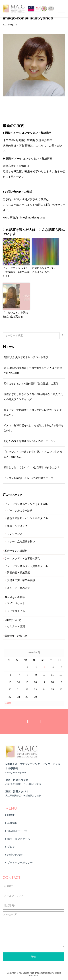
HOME (11, 815)
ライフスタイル (16, 611)
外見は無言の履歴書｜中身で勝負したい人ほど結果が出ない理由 (33, 370)
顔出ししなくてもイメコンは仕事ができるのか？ (32, 467)
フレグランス (15, 534)
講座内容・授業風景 (18, 572)
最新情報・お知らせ (16, 636)
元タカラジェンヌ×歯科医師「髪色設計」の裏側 (31, 384)
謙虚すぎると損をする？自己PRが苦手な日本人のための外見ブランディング (33, 397)
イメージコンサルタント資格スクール (26, 566)
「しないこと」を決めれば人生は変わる (15, 315)
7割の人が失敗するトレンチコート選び (26, 357)
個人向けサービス (17, 831)
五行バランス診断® (16, 551)
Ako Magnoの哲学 (15, 597)
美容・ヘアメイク (17, 526)
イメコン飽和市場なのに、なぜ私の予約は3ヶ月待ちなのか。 (34, 428)
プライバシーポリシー (20, 863)
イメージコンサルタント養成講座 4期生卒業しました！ (16, 272)
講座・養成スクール (19, 839)
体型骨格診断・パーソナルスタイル (27, 518)
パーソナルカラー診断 (20, 510)
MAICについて (13, 620)
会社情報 (12, 823)
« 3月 (8, 703)
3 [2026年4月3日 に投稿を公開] (45, 667)
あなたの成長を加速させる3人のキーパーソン (30, 441)
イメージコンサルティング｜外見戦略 (26, 504)
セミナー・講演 (16, 626)
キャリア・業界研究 (18, 588)
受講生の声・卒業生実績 (21, 580)
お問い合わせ (15, 855)
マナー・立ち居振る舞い (21, 541)
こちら (7, 205)
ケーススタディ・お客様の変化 (22, 558)
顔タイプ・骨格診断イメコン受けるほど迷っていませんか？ (33, 412)
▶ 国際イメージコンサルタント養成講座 (28, 159)
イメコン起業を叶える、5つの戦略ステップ (28, 478)
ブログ (11, 847)
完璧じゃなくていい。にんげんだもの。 (44, 270)
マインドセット (16, 603)
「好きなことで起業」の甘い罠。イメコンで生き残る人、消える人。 (33, 454)
